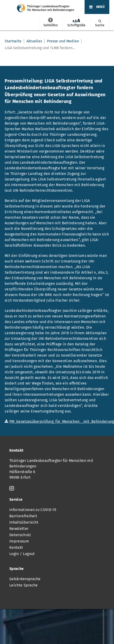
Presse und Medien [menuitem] (63, 41)
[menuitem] (50, 24)
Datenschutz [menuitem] (20, 535)
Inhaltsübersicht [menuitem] (24, 522)
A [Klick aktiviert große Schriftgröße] (79, 21)
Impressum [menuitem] (19, 541)
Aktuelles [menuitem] (34, 41)
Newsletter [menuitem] (19, 529)
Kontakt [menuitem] (16, 547)
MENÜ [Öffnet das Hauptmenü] (100, 7)
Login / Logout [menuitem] (22, 554)
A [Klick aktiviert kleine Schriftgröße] (73, 21)
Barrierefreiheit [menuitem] (23, 516)
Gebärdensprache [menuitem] (25, 579)
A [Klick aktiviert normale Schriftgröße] (76, 21)
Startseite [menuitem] (13, 41)
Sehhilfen (50, 20)
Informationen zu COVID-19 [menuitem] (33, 510)
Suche (100, 25)
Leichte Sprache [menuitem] (24, 585)
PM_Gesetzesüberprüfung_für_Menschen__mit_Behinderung (62, 421)
